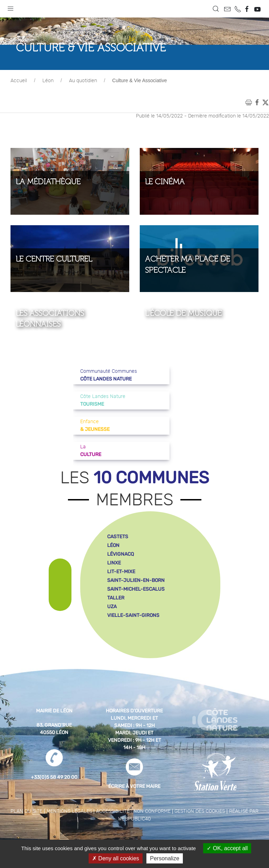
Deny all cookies (116, 858)
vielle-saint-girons (133, 633)
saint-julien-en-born (136, 598)
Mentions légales (69, 829)
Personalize (165, 858)
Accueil (19, 98)
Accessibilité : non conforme (133, 829)
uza (112, 624)
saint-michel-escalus (136, 607)
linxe (114, 580)
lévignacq (120, 572)
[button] (11, 7)
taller (116, 615)
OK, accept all (227, 848)
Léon (48, 98)
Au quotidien (83, 98)
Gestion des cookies (200, 829)
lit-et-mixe (121, 589)
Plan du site (26, 829)
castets (118, 554)
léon (113, 563)
